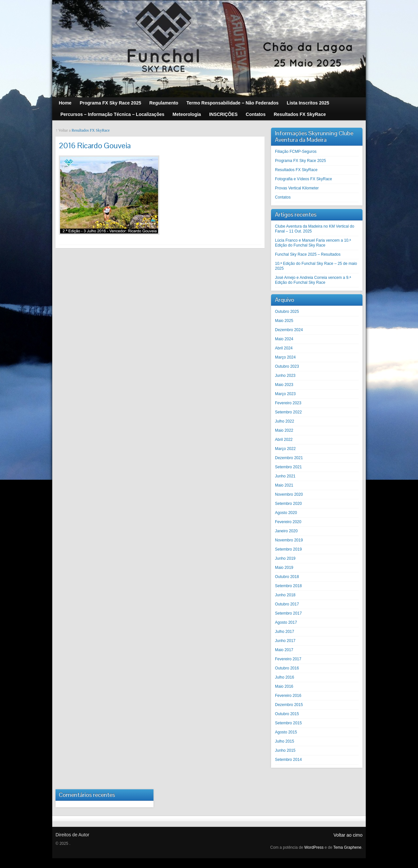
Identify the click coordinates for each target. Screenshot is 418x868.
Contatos (283, 197)
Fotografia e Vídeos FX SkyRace (304, 179)
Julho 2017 (285, 632)
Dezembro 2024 (289, 330)
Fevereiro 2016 (288, 696)
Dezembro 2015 (289, 705)
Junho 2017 (285, 641)
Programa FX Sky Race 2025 (300, 161)
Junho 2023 (285, 376)
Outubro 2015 (287, 714)
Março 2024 (285, 357)
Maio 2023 (284, 385)
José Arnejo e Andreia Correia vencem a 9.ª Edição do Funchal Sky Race (313, 280)
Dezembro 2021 (289, 458)
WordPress (314, 847)
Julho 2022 (285, 421)
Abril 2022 (284, 440)
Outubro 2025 (287, 312)
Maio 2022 (284, 430)
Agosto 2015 (286, 732)
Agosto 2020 (286, 513)
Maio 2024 (284, 339)
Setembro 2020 (288, 504)
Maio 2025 (284, 321)
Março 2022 (285, 449)
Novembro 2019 (289, 540)
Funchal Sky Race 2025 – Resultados (308, 254)
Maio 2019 (284, 568)
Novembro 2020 (289, 494)
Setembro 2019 (288, 549)
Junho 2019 (285, 558)
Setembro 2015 (288, 723)
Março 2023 (285, 394)
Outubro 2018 (287, 577)
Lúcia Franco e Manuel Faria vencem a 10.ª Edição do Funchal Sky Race (313, 243)
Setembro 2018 (288, 586)
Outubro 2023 (287, 366)
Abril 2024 (284, 348)
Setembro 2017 (288, 613)
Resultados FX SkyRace (91, 130)
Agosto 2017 (286, 622)
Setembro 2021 (288, 467)
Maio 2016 (284, 686)
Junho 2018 (285, 595)
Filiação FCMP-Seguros (296, 152)
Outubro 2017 (287, 604)
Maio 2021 (284, 485)
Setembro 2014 (288, 760)
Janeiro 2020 (286, 531)
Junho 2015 (285, 750)
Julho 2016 (285, 677)
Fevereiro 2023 (288, 403)
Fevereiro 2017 (288, 659)
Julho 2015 (285, 741)
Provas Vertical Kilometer (297, 188)
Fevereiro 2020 (288, 522)
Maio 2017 (284, 650)
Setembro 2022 (288, 412)
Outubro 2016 (287, 668)
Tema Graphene (347, 847)
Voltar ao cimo (348, 835)
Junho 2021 (285, 476)
